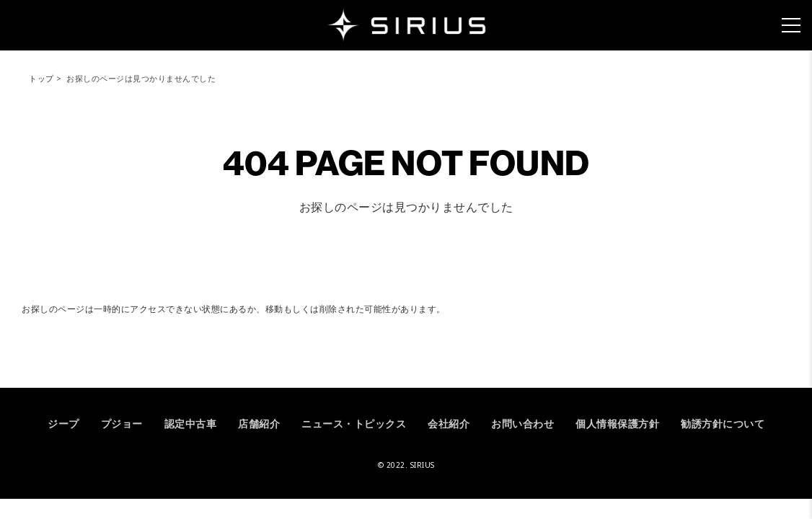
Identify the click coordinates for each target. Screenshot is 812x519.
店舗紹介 (259, 423)
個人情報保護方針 (617, 423)
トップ (41, 78)
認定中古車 (191, 423)
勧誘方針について (723, 423)
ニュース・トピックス (354, 423)
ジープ (63, 423)
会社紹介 (449, 423)
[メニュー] (791, 25)
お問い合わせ (522, 423)
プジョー (122, 423)
